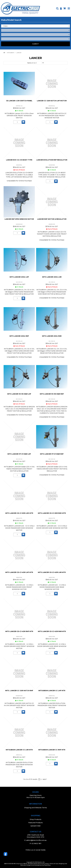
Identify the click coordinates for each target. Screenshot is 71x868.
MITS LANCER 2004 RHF (19, 336)
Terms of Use (54, 864)
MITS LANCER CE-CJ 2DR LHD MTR (19, 513)
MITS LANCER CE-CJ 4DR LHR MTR (52, 572)
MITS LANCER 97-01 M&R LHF (19, 454)
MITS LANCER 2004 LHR (52, 277)
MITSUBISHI (11, 53)
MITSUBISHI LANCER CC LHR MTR (19, 750)
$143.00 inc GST (19, 521)
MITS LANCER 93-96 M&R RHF (52, 394)
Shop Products (36, 819)
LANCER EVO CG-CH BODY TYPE (19, 160)
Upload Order (35, 826)
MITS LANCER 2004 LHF (19, 277)
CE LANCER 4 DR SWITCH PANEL (19, 101)
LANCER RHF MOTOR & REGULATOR (52, 219)
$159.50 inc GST (19, 108)
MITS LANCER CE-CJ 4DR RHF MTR (19, 631)
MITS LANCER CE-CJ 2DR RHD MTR (52, 513)
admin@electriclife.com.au (36, 840)
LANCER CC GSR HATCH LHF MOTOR (52, 101)
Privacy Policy (45, 864)
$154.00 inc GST (52, 108)
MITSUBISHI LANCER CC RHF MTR (52, 750)
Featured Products (35, 823)
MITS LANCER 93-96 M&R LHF (19, 394)
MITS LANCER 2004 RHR (52, 336)
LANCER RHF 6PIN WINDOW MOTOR (19, 219)
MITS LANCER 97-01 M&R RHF (52, 454)
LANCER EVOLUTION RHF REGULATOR (52, 160)
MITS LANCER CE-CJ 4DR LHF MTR (19, 572)
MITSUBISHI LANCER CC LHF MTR (52, 691)
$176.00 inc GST (52, 226)
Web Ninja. (47, 865)
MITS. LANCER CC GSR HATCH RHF (19, 691)
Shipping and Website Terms (36, 808)
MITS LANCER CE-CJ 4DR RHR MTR (52, 631)
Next (45, 779)
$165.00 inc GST (19, 226)
